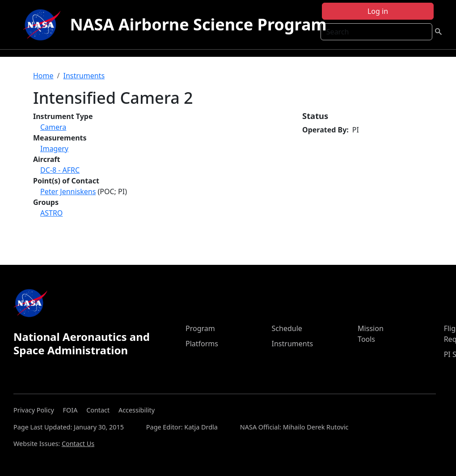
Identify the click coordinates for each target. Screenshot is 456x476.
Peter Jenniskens (68, 191)
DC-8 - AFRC (60, 170)
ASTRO (51, 213)
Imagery (54, 149)
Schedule (287, 328)
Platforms (202, 344)
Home (43, 76)
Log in (378, 11)
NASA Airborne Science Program (198, 24)
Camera (53, 127)
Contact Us (78, 444)
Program (200, 328)
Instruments (84, 76)
